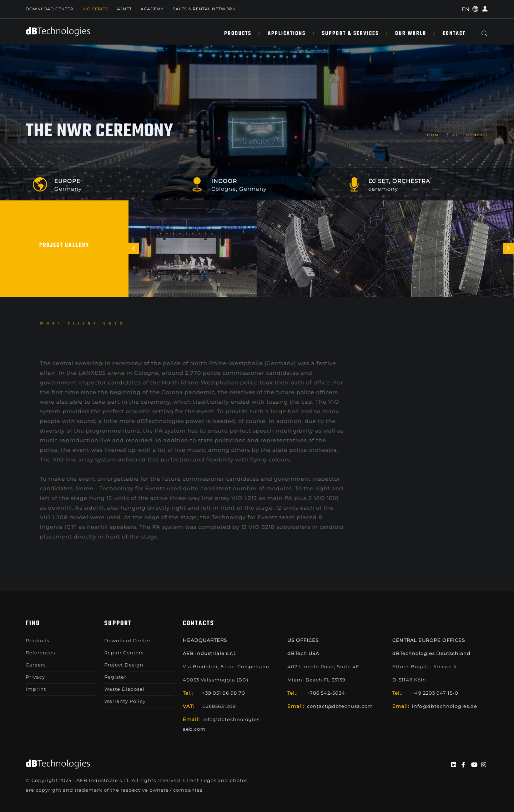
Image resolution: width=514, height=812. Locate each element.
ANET (124, 9)
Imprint (36, 689)
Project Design (124, 665)
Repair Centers (124, 653)
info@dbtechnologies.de (445, 706)
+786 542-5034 (326, 693)
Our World (411, 34)
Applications (287, 34)
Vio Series (95, 9)
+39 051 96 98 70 (224, 693)
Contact (454, 34)
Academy (152, 9)
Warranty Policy (125, 701)
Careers (36, 665)
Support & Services (350, 34)
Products (238, 34)
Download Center (50, 9)
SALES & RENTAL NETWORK (204, 9)
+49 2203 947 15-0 (435, 693)
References (470, 135)
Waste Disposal (124, 689)
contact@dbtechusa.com (340, 706)
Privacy (35, 677)
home (435, 135)
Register (115, 677)
